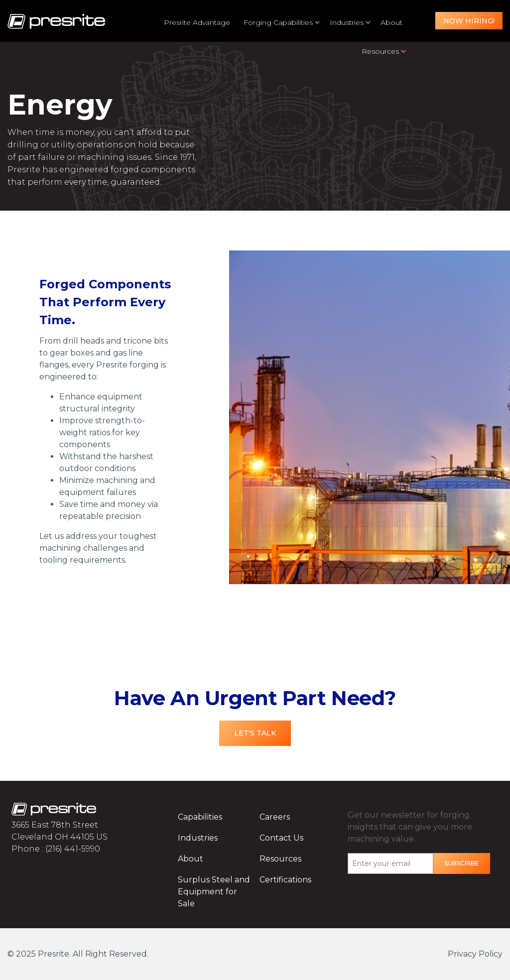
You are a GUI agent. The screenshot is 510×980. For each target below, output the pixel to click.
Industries (347, 22)
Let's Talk (255, 733)
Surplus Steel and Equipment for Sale (214, 892)
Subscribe (462, 863)
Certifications (285, 880)
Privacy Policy (475, 954)
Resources (380, 51)
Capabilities (200, 817)
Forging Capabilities (278, 22)
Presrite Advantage (197, 22)
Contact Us (281, 838)
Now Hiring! (469, 21)
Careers (275, 817)
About (391, 22)
